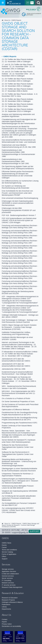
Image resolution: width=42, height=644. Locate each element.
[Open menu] (3, 3)
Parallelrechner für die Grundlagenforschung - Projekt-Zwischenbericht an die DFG (20, 419)
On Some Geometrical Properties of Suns (18, 401)
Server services (7, 578)
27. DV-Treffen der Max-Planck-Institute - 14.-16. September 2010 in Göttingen (18, 110)
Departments (6, 609)
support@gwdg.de (20, 532)
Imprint (4, 622)
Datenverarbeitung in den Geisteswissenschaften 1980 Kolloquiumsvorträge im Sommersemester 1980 (18, 153)
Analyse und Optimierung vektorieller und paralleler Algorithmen (18, 115)
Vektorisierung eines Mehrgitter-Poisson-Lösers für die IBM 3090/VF (18, 487)
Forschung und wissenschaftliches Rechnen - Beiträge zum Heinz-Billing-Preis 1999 (20, 252)
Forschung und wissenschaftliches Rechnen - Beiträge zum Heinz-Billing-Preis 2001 (20, 262)
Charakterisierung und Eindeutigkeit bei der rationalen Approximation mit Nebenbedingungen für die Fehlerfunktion (19, 122)
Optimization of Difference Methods (16, 410)
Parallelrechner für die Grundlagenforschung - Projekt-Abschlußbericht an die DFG (20, 413)
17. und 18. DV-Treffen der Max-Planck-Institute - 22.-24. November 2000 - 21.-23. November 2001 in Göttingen (18, 67)
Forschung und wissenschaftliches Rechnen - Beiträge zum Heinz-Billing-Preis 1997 (20, 242)
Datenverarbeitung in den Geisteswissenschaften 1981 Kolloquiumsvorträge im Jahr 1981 (15, 161)
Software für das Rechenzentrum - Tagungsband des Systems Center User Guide (18, 447)
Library (4, 607)
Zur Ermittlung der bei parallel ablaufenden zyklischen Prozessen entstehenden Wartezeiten (19, 498)
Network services (8, 583)
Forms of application (9, 554)
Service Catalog (7, 552)
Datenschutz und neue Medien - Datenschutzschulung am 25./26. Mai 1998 (19, 146)
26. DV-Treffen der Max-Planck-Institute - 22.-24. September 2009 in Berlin (18, 105)
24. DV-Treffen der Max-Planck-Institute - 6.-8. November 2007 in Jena (20, 95)
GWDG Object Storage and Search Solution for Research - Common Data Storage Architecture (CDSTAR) (19, 327)
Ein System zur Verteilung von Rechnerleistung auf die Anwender (16, 187)
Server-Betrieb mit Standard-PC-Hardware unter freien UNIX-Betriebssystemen (19, 441)
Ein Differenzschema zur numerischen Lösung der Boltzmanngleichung (20, 182)
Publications (6, 605)
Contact (5, 619)
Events (4, 545)
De (28, 3)
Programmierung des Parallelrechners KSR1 (20, 423)
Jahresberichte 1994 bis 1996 (14, 369)
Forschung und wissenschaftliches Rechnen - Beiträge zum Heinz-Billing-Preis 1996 (20, 237)
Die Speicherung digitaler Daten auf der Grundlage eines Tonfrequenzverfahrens (18, 167)
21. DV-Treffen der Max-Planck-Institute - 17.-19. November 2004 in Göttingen (18, 80)
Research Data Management (12, 587)
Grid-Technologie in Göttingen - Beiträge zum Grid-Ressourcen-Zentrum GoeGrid (20, 321)
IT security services (9, 585)
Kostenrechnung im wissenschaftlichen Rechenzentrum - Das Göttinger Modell (17, 373)
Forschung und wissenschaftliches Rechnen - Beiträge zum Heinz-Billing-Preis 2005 (20, 282)
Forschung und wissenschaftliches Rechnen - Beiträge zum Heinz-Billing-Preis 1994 (20, 227)
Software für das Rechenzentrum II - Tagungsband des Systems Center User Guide (18, 454)
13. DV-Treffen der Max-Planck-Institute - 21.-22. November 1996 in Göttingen (18, 60)
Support (34, 531)
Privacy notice (7, 624)
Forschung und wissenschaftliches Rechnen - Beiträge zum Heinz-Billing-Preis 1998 (20, 247)
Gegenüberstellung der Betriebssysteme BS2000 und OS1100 (18, 292)
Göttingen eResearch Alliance (12, 602)
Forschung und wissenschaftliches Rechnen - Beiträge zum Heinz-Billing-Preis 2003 (20, 272)
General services (8, 576)
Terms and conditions (9, 550)
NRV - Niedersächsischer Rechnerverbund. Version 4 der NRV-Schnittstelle (19, 387)
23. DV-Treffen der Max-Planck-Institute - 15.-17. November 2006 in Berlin (18, 90)
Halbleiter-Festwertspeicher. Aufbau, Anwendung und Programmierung (16, 333)
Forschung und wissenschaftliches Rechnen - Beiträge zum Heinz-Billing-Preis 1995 (20, 232)
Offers (4, 557)
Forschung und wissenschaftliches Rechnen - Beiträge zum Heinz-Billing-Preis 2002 (20, 267)
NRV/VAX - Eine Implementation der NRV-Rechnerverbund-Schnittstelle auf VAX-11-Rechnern (19, 393)
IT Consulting (6, 581)
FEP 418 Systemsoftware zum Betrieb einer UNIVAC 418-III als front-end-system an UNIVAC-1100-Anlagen (19, 220)
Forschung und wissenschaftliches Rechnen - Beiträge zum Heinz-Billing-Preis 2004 (20, 277)
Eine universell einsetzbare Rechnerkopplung (20, 198)
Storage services (8, 569)
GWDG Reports (9, 56)
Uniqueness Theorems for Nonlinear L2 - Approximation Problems (18, 475)
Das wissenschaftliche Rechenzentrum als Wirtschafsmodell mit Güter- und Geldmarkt (19, 141)
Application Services (9, 571)
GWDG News (6, 543)
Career (4, 547)
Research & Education (10, 598)
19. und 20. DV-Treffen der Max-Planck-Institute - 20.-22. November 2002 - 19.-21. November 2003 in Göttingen (18, 74)
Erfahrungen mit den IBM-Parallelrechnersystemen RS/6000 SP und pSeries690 (19, 210)
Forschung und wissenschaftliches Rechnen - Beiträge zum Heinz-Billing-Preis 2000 (20, 257)
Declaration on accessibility (11, 626)
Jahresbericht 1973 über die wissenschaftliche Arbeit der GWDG (16, 360)
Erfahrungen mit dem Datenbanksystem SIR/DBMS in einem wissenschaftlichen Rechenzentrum (18, 203)
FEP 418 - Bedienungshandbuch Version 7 (19, 215)
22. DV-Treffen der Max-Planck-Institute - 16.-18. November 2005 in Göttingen (18, 85)
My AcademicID (14, 3)
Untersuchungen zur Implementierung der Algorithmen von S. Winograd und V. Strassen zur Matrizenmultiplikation (20, 481)
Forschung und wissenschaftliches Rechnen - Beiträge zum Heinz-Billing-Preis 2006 (20, 287)
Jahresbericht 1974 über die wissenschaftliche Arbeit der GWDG (16, 365)
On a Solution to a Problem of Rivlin (16, 398)
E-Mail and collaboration (10, 574)
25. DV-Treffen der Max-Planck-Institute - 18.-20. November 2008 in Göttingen (18, 100)
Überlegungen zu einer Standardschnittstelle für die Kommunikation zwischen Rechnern (19, 470)
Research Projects (8, 600)
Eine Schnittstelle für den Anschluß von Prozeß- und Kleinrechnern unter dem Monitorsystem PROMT (17, 193)
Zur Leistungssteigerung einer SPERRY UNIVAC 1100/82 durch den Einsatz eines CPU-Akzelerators (18, 510)
